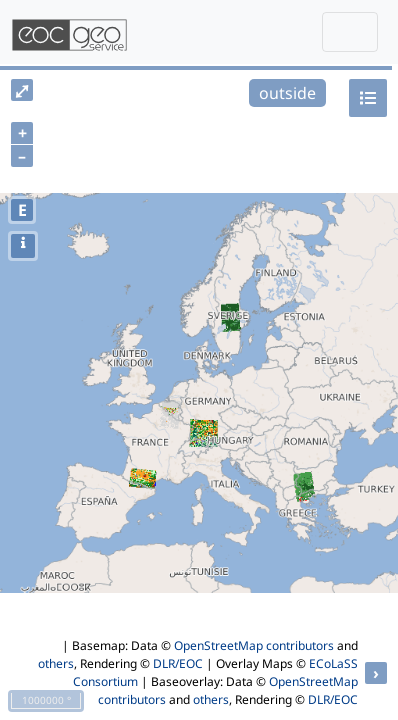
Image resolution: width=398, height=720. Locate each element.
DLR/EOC (178, 663)
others (56, 663)
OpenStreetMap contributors (254, 645)
